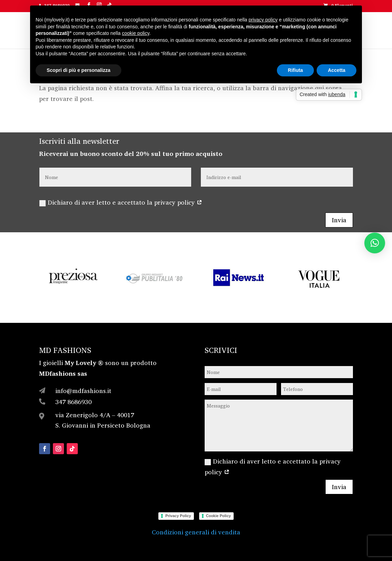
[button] (375, 243)
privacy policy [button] (263, 20)
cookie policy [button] (136, 33)
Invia (339, 220)
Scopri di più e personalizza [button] (78, 70)
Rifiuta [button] (296, 70)
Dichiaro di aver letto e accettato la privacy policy (121, 202)
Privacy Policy (178, 516)
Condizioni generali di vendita (196, 532)
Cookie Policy (218, 516)
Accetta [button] (337, 70)
